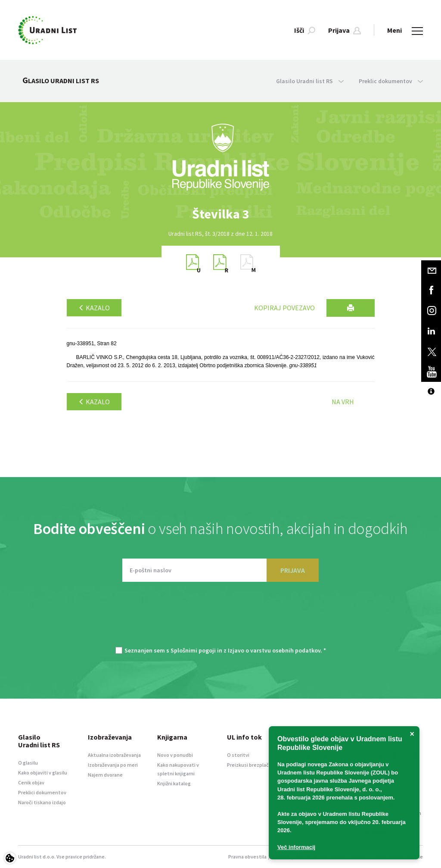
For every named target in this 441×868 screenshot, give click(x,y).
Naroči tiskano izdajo (42, 802)
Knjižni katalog (174, 783)
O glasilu (28, 763)
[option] (220, 214)
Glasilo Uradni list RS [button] (310, 81)
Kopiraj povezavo (284, 308)
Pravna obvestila (247, 857)
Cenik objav (31, 782)
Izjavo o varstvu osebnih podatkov (274, 650)
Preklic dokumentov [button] (391, 81)
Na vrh (343, 402)
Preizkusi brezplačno (251, 765)
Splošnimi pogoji (193, 650)
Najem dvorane (105, 775)
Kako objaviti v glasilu (43, 773)
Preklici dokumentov (42, 792)
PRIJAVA (293, 570)
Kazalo (94, 308)
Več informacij (296, 847)
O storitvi (238, 755)
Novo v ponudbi (175, 755)
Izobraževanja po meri (113, 765)
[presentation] (220, 618)
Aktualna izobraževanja (114, 755)
